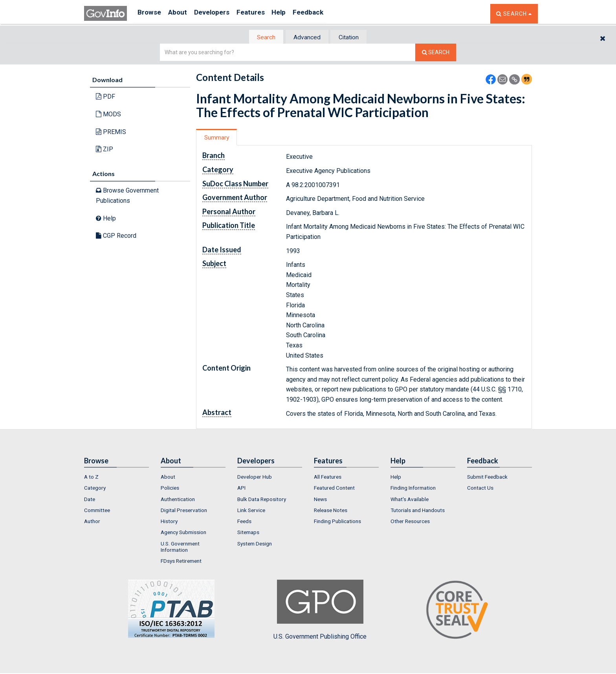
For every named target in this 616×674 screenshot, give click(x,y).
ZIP (104, 150)
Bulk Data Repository (262, 500)
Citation (353, 38)
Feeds (244, 522)
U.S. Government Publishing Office (320, 611)
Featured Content (334, 489)
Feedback (328, 14)
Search (261, 38)
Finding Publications (337, 522)
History (169, 522)
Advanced (307, 38)
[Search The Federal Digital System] (436, 53)
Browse (150, 14)
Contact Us (480, 489)
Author (92, 522)
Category (95, 489)
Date (90, 500)
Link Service (251, 511)
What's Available (410, 500)
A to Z (91, 477)
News (320, 500)
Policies (170, 489)
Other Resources (410, 522)
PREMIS (111, 132)
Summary (219, 138)
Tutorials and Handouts (418, 511)
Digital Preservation (184, 511)
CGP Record (116, 236)
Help (295, 14)
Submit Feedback (487, 477)
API (241, 489)
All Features (328, 477)
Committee (97, 511)
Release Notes (331, 511)
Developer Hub (255, 477)
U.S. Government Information (180, 547)
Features (263, 14)
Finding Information (413, 489)
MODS (108, 115)
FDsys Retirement (181, 562)
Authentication (178, 500)
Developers (220, 14)
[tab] (261, 38)
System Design (255, 544)
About (182, 14)
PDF (105, 97)
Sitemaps (248, 533)
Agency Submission (183, 533)
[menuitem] (116, 477)
